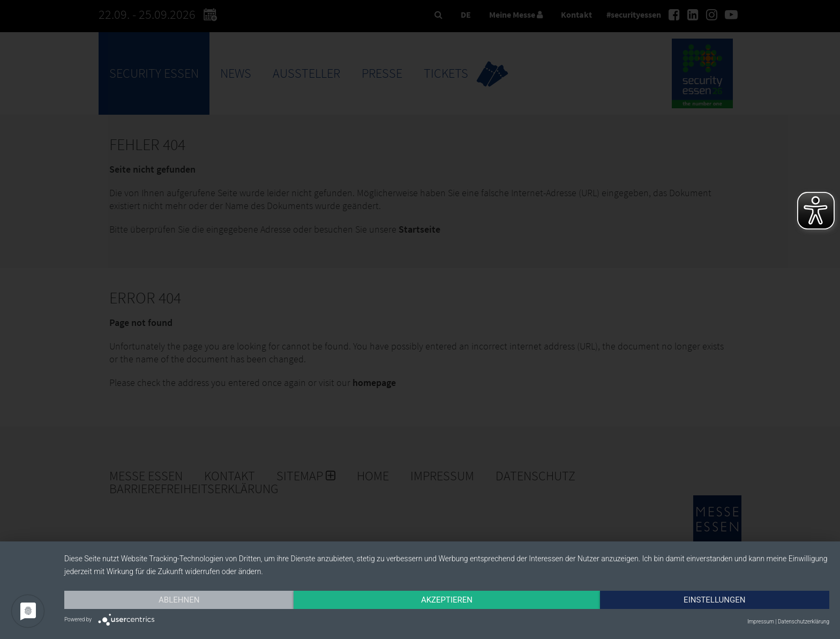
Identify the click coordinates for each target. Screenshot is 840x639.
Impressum (761, 622)
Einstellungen (714, 600)
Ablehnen (179, 600)
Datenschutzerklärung (804, 622)
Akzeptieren (447, 600)
